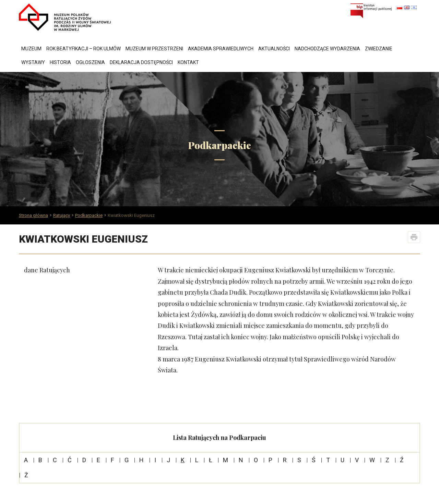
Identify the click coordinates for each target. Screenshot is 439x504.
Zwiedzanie (379, 49)
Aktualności (274, 49)
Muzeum (31, 49)
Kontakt (188, 62)
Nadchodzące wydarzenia (327, 49)
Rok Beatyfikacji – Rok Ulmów (84, 49)
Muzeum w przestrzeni (154, 49)
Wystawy (33, 62)
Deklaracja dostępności (141, 62)
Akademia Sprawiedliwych (221, 49)
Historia (60, 62)
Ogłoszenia (90, 62)
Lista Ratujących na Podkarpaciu (219, 438)
